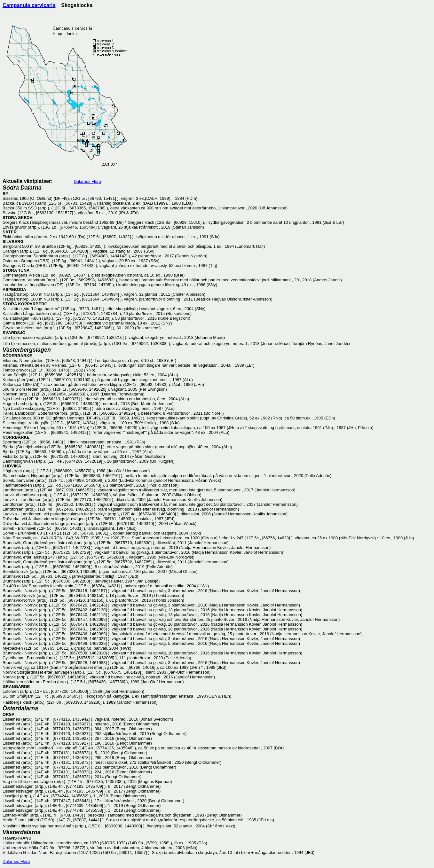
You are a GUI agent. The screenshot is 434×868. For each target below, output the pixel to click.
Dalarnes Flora (87, 181)
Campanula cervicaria (29, 5)
